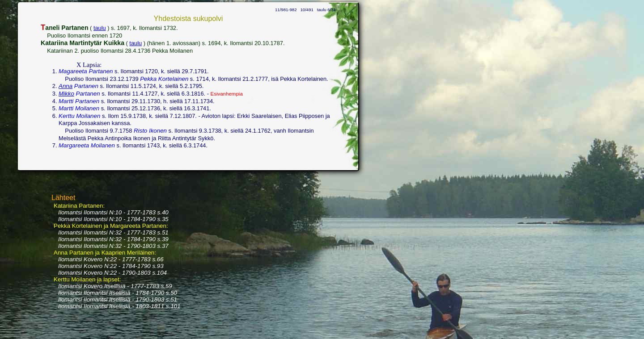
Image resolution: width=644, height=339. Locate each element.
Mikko (66, 94)
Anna (66, 86)
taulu (100, 28)
